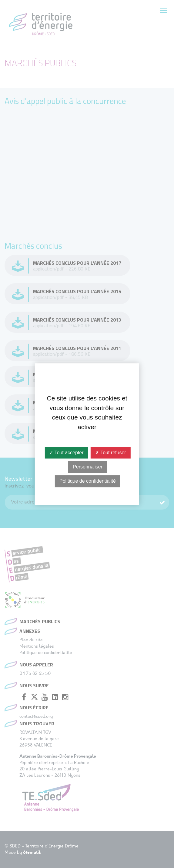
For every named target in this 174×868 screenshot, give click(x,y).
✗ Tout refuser (111, 453)
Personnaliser (88, 467)
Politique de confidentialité (88, 481)
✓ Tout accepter (66, 453)
